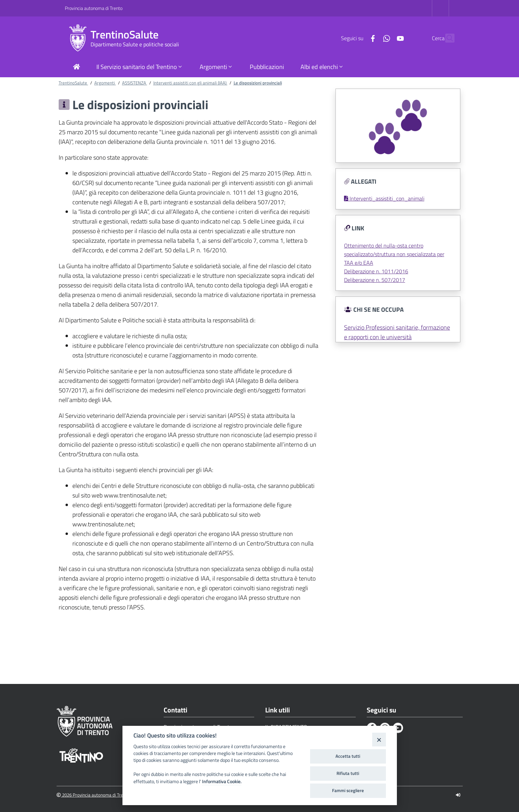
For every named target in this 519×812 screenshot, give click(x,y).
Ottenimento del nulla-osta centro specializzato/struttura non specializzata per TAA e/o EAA (394, 254)
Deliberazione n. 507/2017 (375, 280)
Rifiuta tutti (348, 773)
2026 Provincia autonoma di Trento (93, 795)
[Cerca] (446, 38)
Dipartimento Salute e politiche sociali (135, 44)
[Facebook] (358, 38)
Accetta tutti (348, 756)
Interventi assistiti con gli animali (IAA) (190, 83)
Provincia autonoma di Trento (94, 8)
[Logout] (458, 795)
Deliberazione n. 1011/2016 (376, 271)
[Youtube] (386, 38)
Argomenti (105, 83)
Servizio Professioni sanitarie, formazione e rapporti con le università (397, 332)
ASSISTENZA (135, 83)
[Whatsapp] (372, 38)
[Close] (379, 739)
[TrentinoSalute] (78, 38)
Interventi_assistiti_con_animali (384, 198)
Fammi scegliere (348, 790)
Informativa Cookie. (222, 781)
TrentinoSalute (125, 35)
